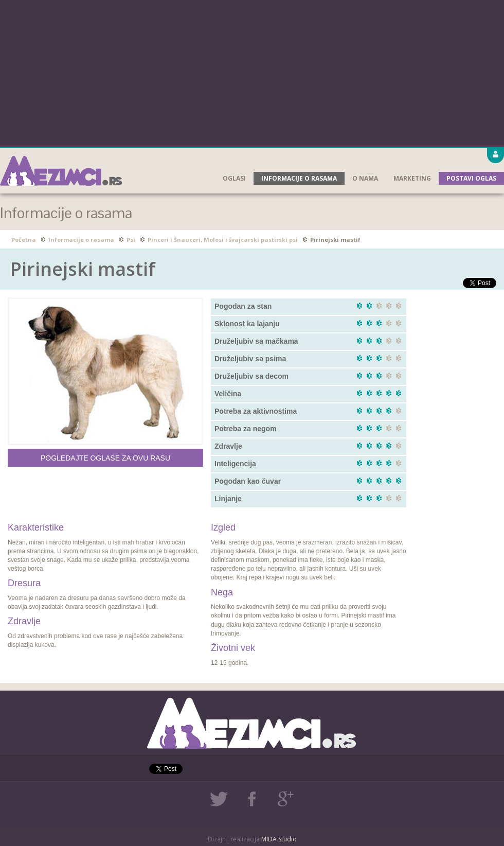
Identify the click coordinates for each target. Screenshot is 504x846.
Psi (131, 240)
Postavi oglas (471, 178)
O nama (365, 178)
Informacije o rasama (299, 178)
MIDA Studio (279, 839)
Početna (24, 240)
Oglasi (234, 178)
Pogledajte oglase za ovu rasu (105, 458)
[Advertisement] (252, 72)
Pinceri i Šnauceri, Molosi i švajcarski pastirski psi (223, 240)
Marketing (412, 178)
